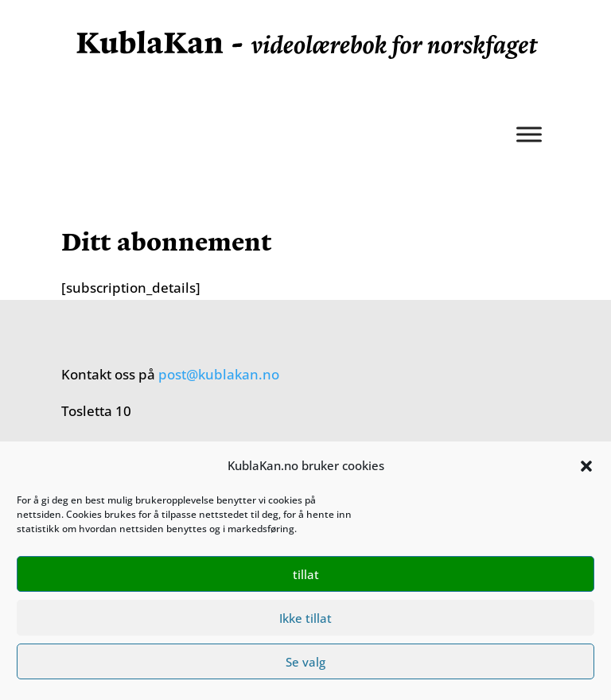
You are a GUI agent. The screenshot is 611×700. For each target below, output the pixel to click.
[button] (586, 466)
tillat (306, 574)
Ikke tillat (305, 618)
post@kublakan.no (219, 374)
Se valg (305, 662)
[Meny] (529, 134)
